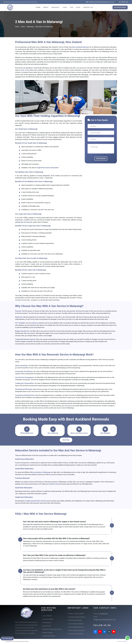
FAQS (65, 7)
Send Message (101, 159)
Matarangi (30, 27)
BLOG (78, 7)
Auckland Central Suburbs (77, 617)
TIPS (72, 7)
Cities (23, 27)
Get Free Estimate (120, 7)
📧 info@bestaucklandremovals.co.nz (100, 2)
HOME (38, 7)
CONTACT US (88, 7)
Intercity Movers (48, 633)
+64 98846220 (103, 614)
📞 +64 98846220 (122, 2)
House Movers (47, 616)
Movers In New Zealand (76, 614)
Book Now (66, 440)
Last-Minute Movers (49, 636)
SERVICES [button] (55, 7)
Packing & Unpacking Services (52, 629)
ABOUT (46, 7)
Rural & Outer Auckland (76, 634)
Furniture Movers (48, 619)
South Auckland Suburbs (76, 630)
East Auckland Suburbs (76, 627)
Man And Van (47, 626)
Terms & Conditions (122, 641)
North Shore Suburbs (75, 620)
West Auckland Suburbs (76, 624)
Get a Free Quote (7, 639)
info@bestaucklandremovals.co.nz (105, 620)
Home (17, 27)
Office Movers (47, 623)
